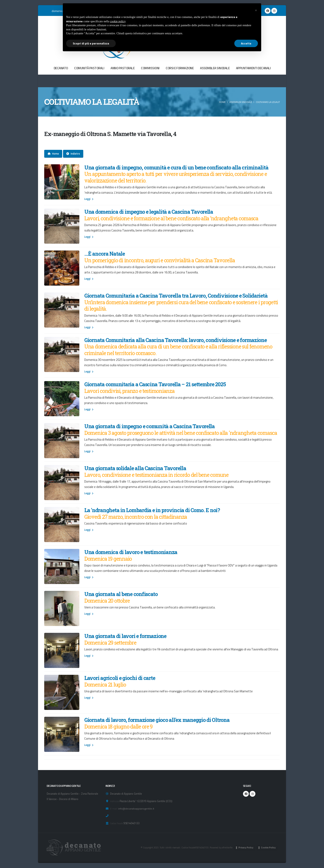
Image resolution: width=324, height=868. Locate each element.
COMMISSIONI (150, 68)
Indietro (73, 154)
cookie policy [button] (118, 21)
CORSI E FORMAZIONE (180, 68)
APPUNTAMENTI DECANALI (253, 68)
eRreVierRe (227, 847)
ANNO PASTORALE (123, 68)
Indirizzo (115, 801)
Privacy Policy (246, 848)
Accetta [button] (246, 43)
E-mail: (114, 809)
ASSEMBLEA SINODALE (215, 68)
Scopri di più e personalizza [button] (91, 43)
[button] (256, 10)
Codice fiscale (117, 823)
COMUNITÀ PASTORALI (89, 68)
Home (222, 102)
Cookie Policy (268, 848)
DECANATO (61, 68)
